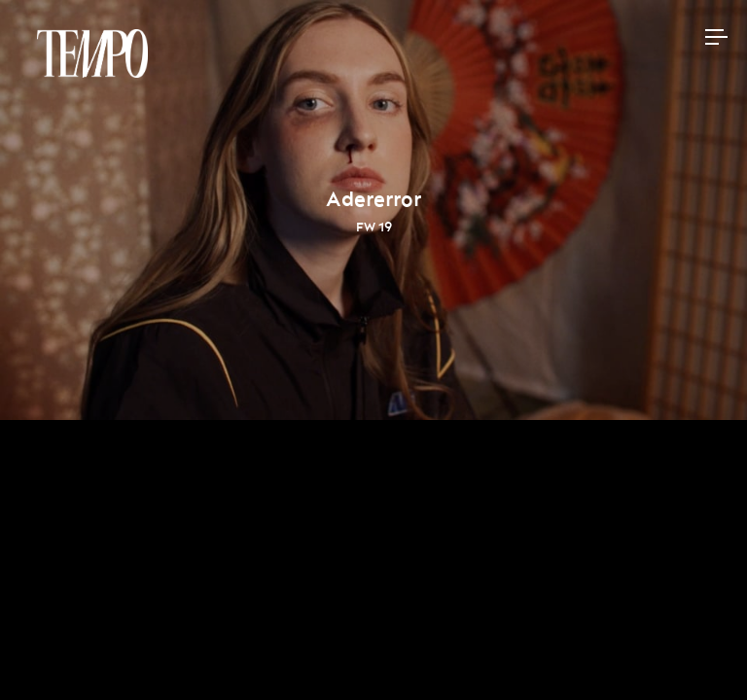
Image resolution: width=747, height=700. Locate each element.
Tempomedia (92, 53)
